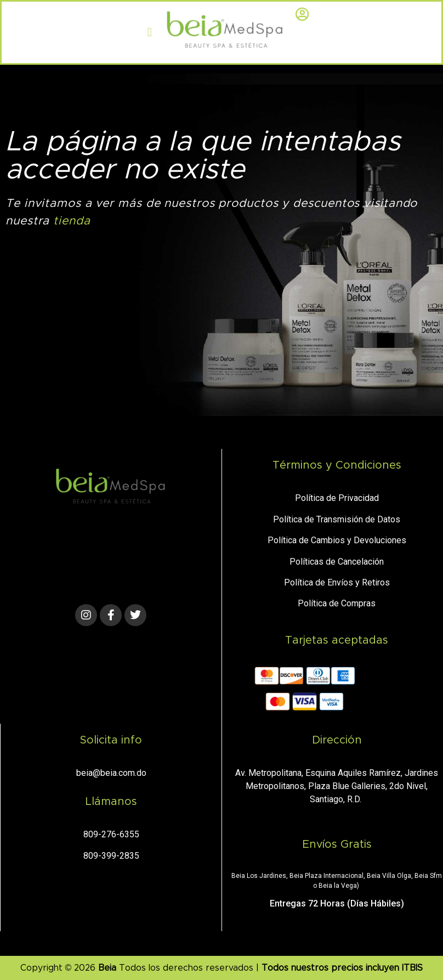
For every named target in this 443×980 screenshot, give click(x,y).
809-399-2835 (111, 856)
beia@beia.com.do (111, 773)
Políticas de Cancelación (337, 562)
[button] (149, 33)
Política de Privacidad (337, 498)
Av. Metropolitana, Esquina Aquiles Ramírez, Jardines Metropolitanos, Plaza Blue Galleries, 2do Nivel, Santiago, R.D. (337, 786)
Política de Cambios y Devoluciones (337, 540)
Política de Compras (337, 603)
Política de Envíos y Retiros (337, 582)
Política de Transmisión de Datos (337, 519)
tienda (72, 221)
